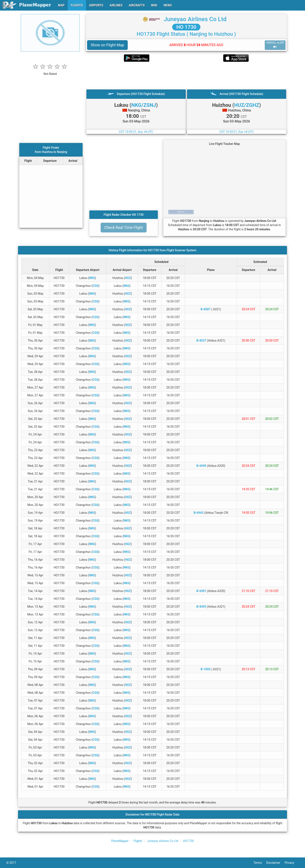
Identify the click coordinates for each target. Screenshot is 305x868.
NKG (92, 278)
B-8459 (201, 607)
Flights (138, 841)
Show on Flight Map (107, 45)
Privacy (292, 863)
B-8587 (206, 309)
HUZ (128, 278)
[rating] (50, 72)
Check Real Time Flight (124, 227)
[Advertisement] (186, 76)
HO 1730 (186, 27)
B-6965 (199, 513)
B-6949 (201, 466)
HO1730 (188, 841)
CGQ (96, 286)
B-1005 (206, 669)
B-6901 (201, 591)
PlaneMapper (120, 841)
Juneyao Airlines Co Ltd (195, 19)
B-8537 (201, 341)
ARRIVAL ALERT (275, 45)
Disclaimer (275, 863)
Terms (260, 863)
